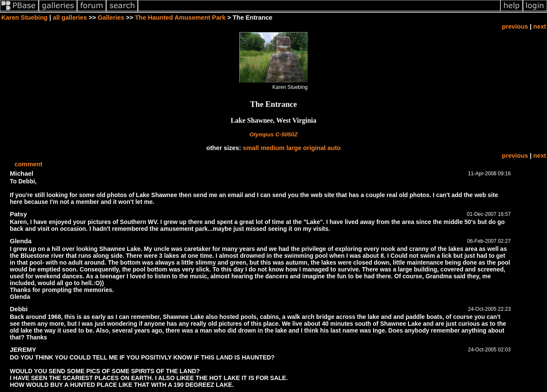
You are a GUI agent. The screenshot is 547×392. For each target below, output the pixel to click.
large (294, 148)
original (314, 148)
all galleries (70, 18)
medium (273, 148)
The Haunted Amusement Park (180, 18)
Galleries (111, 18)
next (540, 27)
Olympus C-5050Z (274, 134)
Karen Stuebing (24, 18)
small (251, 148)
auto (334, 148)
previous (515, 27)
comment (28, 164)
